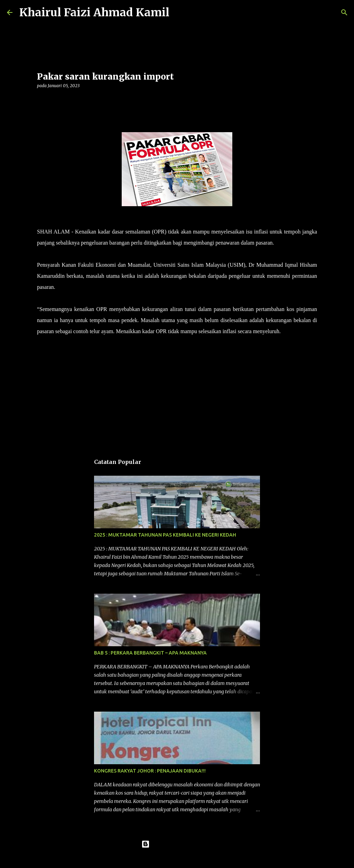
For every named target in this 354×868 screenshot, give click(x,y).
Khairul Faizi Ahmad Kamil (94, 12)
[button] (41, 100)
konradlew (191, 858)
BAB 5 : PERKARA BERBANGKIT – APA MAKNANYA (150, 653)
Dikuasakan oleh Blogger (177, 844)
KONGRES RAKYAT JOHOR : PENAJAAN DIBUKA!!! (150, 771)
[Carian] (179, 12)
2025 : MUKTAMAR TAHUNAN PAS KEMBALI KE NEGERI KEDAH (165, 535)
